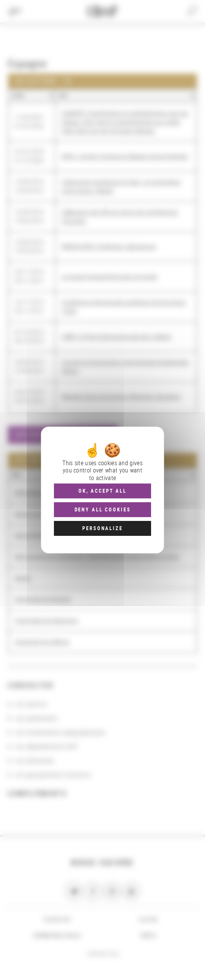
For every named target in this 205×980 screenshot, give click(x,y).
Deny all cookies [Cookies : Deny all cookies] (103, 509)
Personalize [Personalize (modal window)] (102, 528)
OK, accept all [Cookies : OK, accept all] (102, 491)
